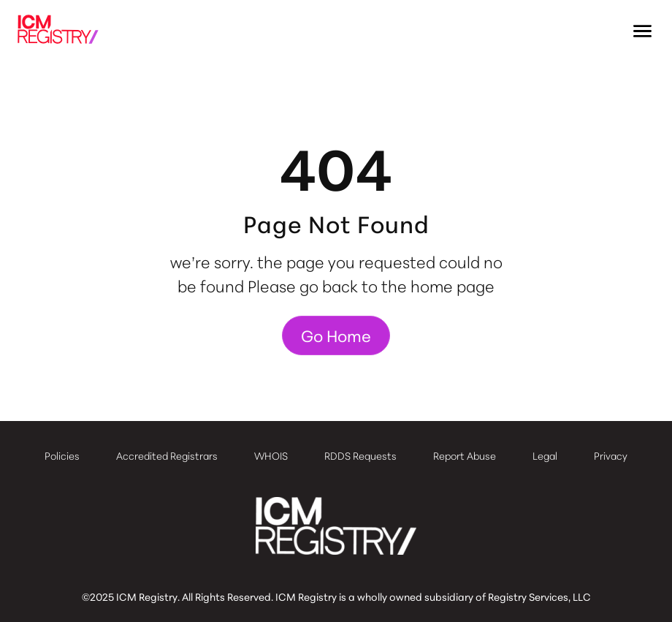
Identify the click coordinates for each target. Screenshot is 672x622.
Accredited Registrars (167, 455)
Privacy (611, 455)
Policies (62, 455)
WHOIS (271, 455)
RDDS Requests (360, 455)
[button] (643, 31)
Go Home (336, 335)
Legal (545, 455)
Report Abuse (465, 455)
